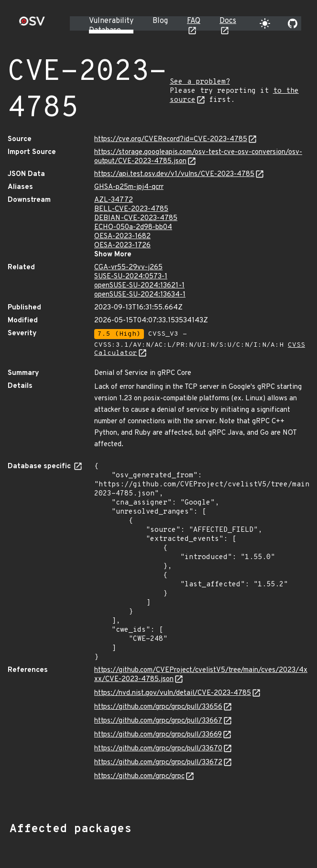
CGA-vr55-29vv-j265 (128, 268)
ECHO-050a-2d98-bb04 (133, 227)
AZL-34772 (114, 200)
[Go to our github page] (293, 23)
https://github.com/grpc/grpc (139, 776)
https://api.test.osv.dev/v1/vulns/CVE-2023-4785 (174, 174)
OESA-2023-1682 (122, 236)
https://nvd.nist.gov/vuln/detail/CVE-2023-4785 (173, 693)
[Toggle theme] (265, 23)
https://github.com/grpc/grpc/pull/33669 (158, 735)
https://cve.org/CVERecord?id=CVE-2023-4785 (171, 139)
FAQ (194, 21)
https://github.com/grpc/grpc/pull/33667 (158, 721)
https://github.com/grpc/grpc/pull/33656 (158, 707)
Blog (160, 21)
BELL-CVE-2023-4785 (131, 209)
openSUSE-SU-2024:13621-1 (139, 286)
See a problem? (200, 82)
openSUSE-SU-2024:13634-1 (140, 295)
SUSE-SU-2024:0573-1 (131, 277)
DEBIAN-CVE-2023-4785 (136, 218)
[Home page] (32, 24)
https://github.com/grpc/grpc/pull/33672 (158, 763)
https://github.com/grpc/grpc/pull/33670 (158, 749)
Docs (228, 21)
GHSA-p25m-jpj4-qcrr (129, 187)
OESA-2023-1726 (122, 246)
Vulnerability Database (111, 26)
